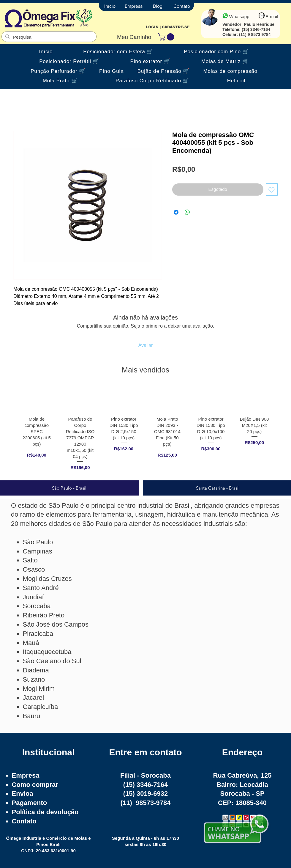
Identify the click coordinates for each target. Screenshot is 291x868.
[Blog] (158, 6)
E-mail (272, 16)
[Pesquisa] (48, 37)
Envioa (23, 794)
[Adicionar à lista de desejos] (272, 190)
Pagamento (30, 803)
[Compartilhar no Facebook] (176, 212)
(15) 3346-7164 (256, 29)
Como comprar (35, 785)
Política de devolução (45, 812)
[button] (167, 37)
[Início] (110, 6)
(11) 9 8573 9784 (255, 34)
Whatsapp (239, 16)
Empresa (26, 775)
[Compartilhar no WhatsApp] (187, 212)
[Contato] (182, 6)
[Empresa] (134, 6)
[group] (145, 431)
